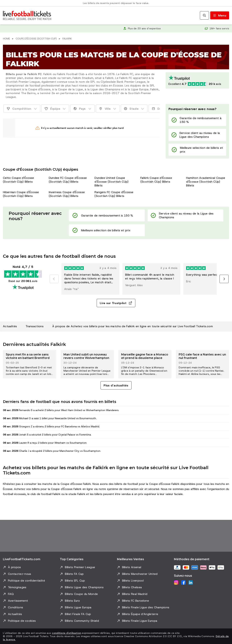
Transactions (35, 326)
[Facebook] (183, 582)
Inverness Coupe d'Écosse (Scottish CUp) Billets (67, 194)
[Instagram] (176, 582)
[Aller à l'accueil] (27, 15)
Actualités (10, 326)
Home (6, 39)
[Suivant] (224, 279)
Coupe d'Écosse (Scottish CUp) (36, 39)
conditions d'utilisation (66, 633)
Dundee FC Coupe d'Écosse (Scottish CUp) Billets (68, 180)
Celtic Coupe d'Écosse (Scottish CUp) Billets (19, 180)
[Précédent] (54, 279)
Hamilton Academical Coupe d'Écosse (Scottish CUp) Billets (206, 182)
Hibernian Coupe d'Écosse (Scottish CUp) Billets (21, 194)
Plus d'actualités (116, 385)
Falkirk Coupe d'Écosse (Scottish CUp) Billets (156, 180)
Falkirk (67, 39)
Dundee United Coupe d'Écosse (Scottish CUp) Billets (111, 182)
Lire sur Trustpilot (116, 303)
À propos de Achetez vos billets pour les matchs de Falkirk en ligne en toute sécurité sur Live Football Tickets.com (133, 326)
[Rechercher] (204, 15)
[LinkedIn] (191, 582)
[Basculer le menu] (220, 15)
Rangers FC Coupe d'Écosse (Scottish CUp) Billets (114, 194)
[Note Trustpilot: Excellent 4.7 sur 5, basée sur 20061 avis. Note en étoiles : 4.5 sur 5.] (197, 80)
